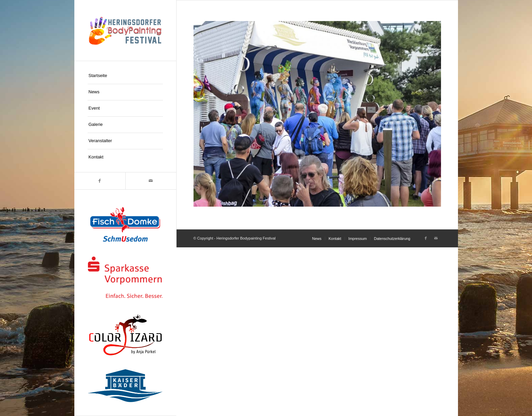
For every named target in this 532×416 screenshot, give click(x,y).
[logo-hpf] (125, 30)
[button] (15, 401)
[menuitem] (125, 76)
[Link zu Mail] (151, 181)
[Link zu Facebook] (100, 181)
